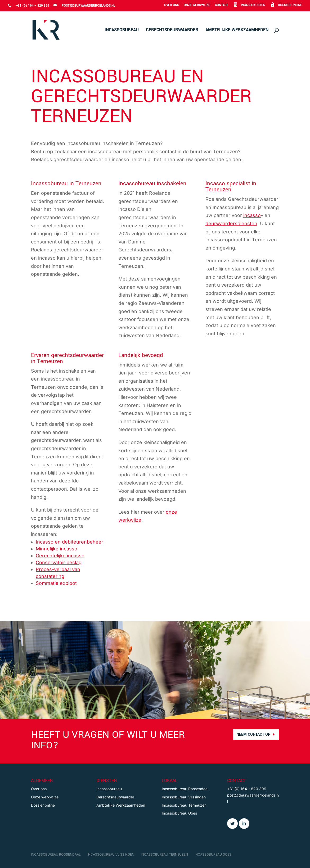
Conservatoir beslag (59, 562)
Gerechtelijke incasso (60, 556)
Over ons (172, 5)
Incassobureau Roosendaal (185, 789)
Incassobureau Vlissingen (184, 797)
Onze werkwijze (197, 5)
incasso (252, 215)
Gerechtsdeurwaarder (172, 30)
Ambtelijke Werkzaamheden (237, 30)
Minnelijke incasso (57, 549)
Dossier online (43, 805)
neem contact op (253, 734)
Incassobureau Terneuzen (184, 805)
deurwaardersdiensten (231, 223)
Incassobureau (122, 30)
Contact (222, 5)
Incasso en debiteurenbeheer (69, 542)
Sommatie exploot (56, 583)
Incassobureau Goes (179, 813)
